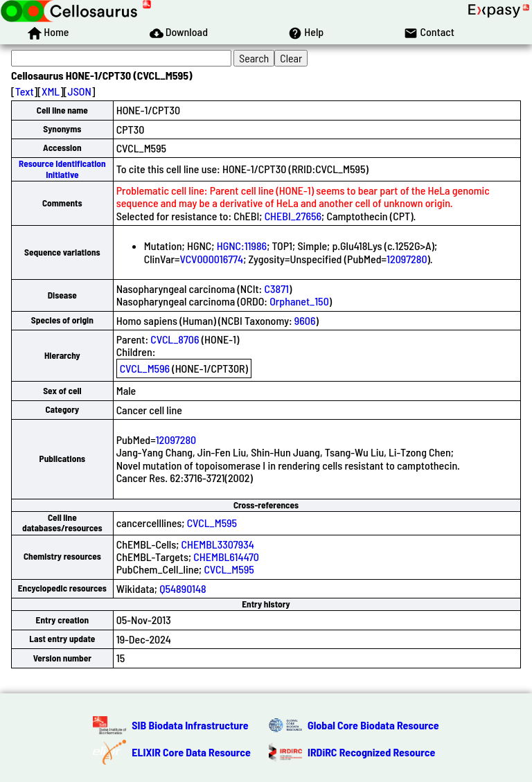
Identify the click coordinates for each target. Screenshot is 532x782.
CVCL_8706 (175, 339)
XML (51, 91)
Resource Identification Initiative (62, 169)
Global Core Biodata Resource (373, 725)
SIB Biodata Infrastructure (190, 725)
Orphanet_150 (299, 301)
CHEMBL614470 (226, 557)
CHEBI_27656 (293, 216)
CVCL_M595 (212, 523)
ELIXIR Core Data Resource (191, 752)
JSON (80, 91)
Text (25, 91)
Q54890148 (183, 588)
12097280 (407, 259)
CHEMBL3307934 (218, 544)
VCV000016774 (211, 259)
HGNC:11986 (242, 246)
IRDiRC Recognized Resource (371, 752)
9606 (305, 320)
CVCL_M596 (145, 368)
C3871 (276, 288)
